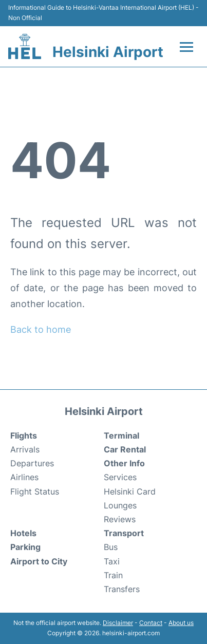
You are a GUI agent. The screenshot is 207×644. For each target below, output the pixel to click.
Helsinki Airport (108, 52)
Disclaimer (118, 623)
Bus (111, 547)
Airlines (24, 477)
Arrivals (25, 449)
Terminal (121, 435)
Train (113, 575)
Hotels (23, 533)
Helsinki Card (130, 491)
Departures (32, 463)
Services (120, 477)
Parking (25, 547)
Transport (124, 533)
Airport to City (39, 561)
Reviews (120, 519)
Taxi (112, 561)
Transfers (122, 589)
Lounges (120, 505)
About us (181, 623)
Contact (151, 623)
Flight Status (35, 491)
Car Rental (125, 449)
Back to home (41, 329)
